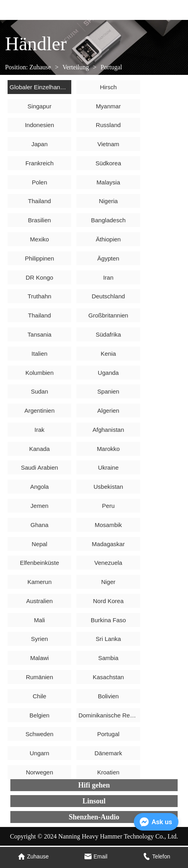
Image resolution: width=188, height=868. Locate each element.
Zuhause (40, 67)
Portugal (110, 67)
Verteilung (76, 67)
